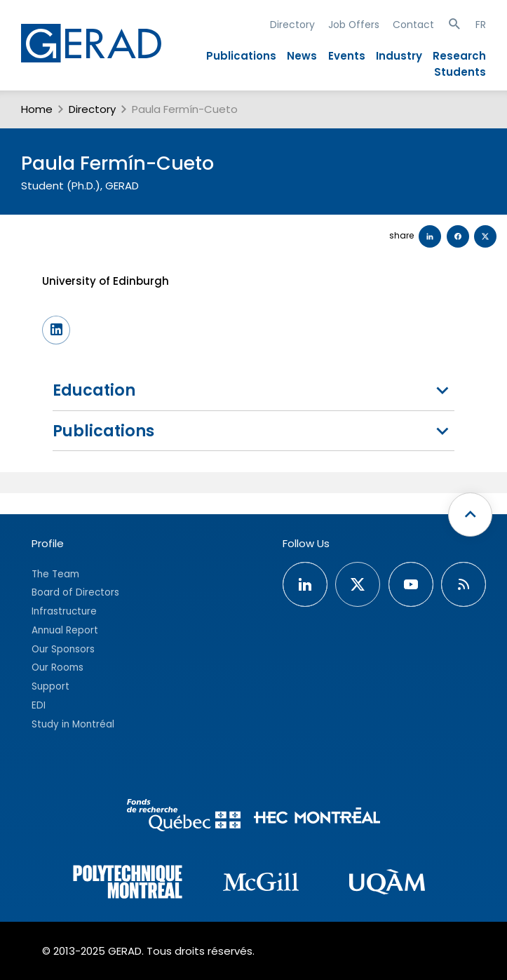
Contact (413, 25)
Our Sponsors (63, 649)
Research (459, 56)
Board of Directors (75, 592)
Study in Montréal (73, 724)
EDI (39, 705)
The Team (55, 574)
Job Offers (354, 25)
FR (481, 25)
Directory (292, 25)
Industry (399, 56)
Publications (241, 56)
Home (37, 109)
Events (347, 56)
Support (50, 686)
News (302, 56)
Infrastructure (64, 611)
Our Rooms (58, 667)
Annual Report (65, 630)
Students (460, 72)
